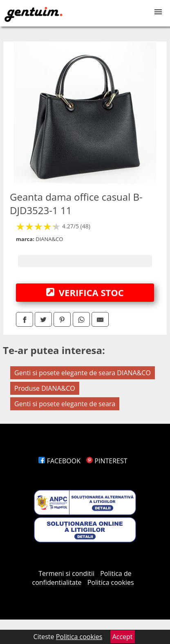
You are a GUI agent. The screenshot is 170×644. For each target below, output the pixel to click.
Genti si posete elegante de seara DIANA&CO (83, 373)
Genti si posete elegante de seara (65, 404)
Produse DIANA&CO (45, 388)
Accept (123, 637)
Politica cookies (111, 582)
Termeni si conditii (66, 573)
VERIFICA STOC (85, 292)
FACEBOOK (59, 461)
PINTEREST (107, 461)
